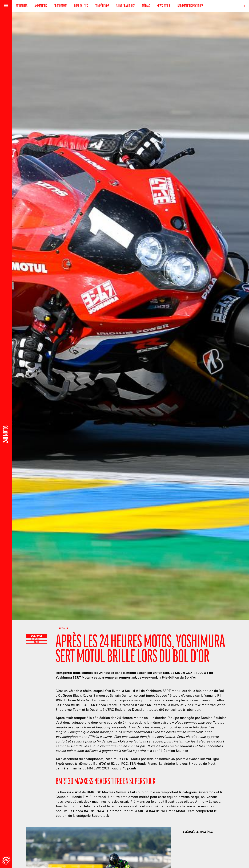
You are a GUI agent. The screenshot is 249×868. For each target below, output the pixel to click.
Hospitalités (81, 6)
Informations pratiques (190, 6)
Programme (60, 6)
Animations (41, 6)
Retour (62, 628)
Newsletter (163, 6)
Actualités (22, 6)
